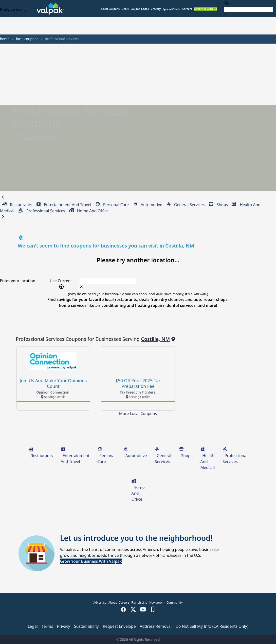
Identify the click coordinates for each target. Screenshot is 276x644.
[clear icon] (81, 287)
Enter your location (18, 281)
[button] (172, 9)
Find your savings (14, 9)
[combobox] (248, 8)
